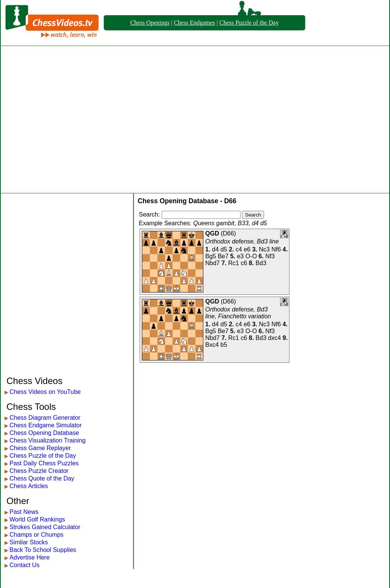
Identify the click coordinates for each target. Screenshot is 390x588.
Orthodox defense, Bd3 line (242, 241)
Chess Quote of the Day (42, 478)
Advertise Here (30, 557)
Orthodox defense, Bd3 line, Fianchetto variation (238, 313)
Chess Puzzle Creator (39, 471)
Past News (24, 512)
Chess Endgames (194, 23)
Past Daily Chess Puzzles (44, 463)
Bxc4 (212, 345)
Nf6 (276, 249)
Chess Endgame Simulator (46, 425)
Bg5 (211, 256)
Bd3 (261, 263)
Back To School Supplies (43, 550)
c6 (244, 263)
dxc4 (274, 338)
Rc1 (234, 263)
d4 (215, 249)
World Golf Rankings (37, 519)
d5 (224, 249)
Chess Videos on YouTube (45, 392)
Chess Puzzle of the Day (249, 23)
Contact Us (24, 565)
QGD (212, 233)
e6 (247, 249)
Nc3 (264, 249)
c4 (239, 249)
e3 (241, 256)
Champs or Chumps (36, 535)
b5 (224, 345)
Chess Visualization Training (48, 440)
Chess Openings (150, 23)
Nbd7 (212, 263)
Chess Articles (29, 486)
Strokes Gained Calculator (45, 527)
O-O (251, 256)
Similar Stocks (29, 542)
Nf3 (270, 256)
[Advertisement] (71, 119)
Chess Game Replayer (40, 448)
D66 (228, 233)
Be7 (223, 256)
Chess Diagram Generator (45, 418)
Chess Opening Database (44, 433)
